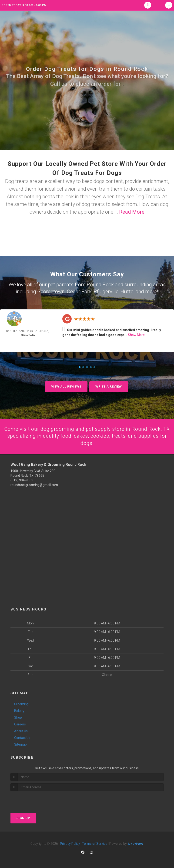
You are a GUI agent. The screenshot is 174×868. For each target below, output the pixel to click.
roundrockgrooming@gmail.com (34, 485)
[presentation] (35, 800)
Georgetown (51, 291)
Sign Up (23, 818)
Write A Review (109, 386)
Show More (136, 334)
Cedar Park (79, 291)
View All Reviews (66, 386)
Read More (132, 212)
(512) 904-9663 (22, 480)
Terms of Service (95, 844)
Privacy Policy (70, 844)
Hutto (127, 291)
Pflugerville (106, 291)
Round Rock (100, 284)
